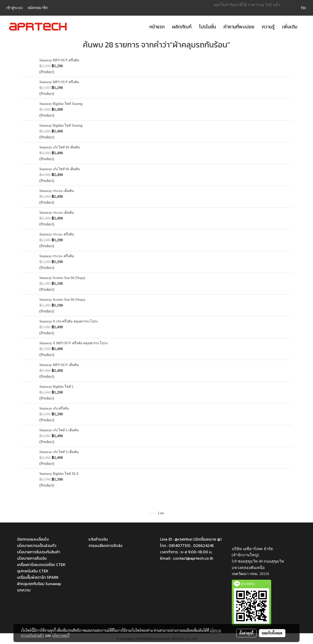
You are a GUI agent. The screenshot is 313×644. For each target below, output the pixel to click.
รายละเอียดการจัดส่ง (105, 545)
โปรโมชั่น (207, 27)
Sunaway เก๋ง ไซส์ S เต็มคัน (59, 452)
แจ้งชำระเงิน (98, 539)
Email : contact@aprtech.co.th (187, 558)
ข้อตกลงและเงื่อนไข (33, 539)
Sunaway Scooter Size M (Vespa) (62, 278)
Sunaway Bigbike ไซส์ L (57, 387)
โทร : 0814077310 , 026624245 (187, 545)
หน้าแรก (157, 27)
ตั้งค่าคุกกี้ (246, 633)
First (152, 513)
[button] (305, 27)
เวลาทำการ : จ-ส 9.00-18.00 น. (186, 552)
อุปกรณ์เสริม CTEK (33, 571)
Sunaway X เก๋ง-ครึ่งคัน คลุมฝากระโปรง (69, 321)
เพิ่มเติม (290, 27)
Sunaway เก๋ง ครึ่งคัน (54, 408)
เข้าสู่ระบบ (14, 8)
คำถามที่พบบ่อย (239, 27)
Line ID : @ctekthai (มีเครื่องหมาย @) (191, 539)
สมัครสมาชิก (38, 8)
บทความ (24, 590)
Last (161, 513)
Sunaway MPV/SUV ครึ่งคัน (59, 60)
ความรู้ (268, 27)
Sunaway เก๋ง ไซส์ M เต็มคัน (60, 147)
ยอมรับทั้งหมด (272, 633)
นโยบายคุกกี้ (61, 635)
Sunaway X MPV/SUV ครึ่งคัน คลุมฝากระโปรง (73, 343)
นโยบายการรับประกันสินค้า (39, 552)
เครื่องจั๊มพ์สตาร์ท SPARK (38, 577)
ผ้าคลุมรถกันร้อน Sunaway (39, 584)
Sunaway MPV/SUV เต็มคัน (59, 365)
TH (300, 8)
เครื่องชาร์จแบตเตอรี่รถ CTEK (41, 565)
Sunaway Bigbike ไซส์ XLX (59, 474)
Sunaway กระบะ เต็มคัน (57, 191)
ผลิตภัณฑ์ (182, 27)
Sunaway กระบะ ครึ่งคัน (57, 234)
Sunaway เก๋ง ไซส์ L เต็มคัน (59, 430)
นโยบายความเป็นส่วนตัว (37, 545)
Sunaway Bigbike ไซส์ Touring (61, 104)
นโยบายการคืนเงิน (32, 558)
